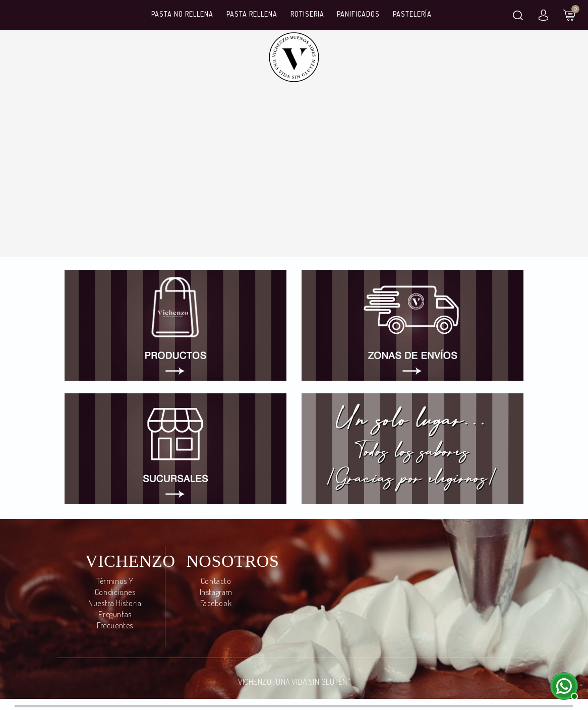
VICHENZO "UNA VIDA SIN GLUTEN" (294, 682)
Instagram (216, 592)
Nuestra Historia (115, 603)
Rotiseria (307, 14)
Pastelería (412, 14)
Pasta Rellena (252, 14)
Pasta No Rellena (182, 14)
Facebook (216, 603)
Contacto (216, 581)
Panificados (358, 14)
